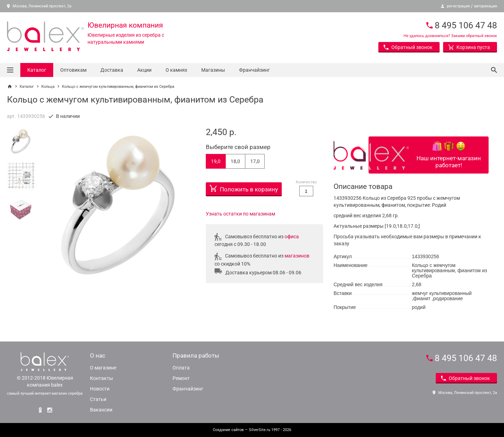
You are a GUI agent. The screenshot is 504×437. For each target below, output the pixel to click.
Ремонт (181, 378)
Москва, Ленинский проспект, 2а (39, 6)
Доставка (112, 70)
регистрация (458, 6)
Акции (144, 70)
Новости (100, 389)
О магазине (103, 368)
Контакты (101, 378)
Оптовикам (73, 70)
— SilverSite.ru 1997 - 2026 (252, 430)
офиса (292, 237)
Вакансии (101, 410)
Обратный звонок (408, 47)
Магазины (213, 70)
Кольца (48, 87)
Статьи (98, 399)
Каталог (37, 70)
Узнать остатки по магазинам (240, 214)
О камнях (176, 70)
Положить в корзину (244, 188)
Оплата (181, 368)
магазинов (297, 256)
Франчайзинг (254, 70)
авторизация (485, 6)
